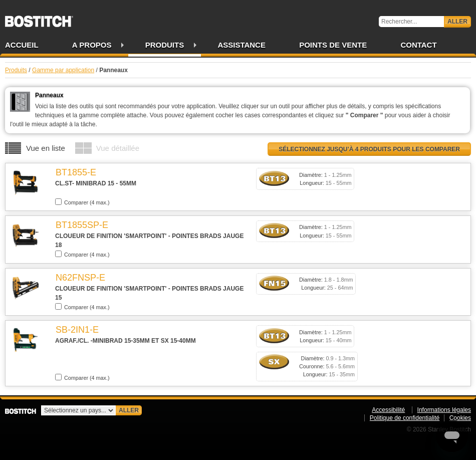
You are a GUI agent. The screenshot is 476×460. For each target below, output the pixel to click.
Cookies (460, 418)
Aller (457, 22)
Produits (165, 45)
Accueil (22, 45)
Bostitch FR (39, 18)
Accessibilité (388, 410)
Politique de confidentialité (405, 418)
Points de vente (333, 45)
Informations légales (444, 410)
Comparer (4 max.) (82, 202)
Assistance (242, 45)
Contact (418, 45)
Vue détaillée (118, 148)
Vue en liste (46, 148)
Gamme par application (63, 70)
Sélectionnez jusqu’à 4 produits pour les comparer (369, 149)
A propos (92, 45)
